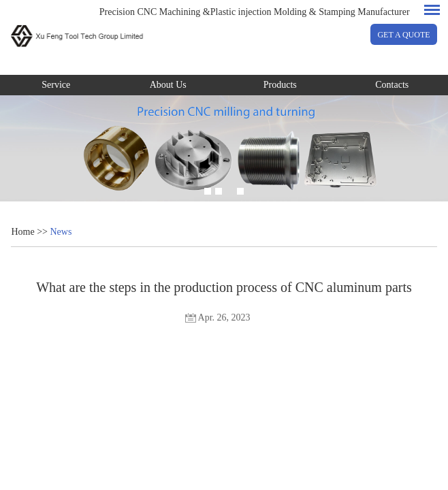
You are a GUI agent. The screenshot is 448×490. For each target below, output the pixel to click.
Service (56, 85)
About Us (168, 85)
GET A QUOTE (403, 35)
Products (280, 85)
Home (22, 232)
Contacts (392, 85)
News (61, 232)
